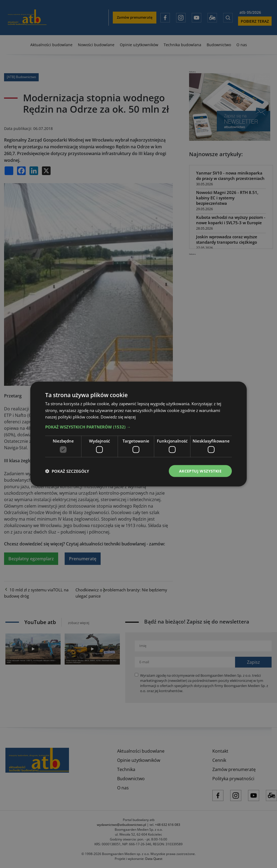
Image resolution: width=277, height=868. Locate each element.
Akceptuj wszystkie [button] (200, 471)
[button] (138, 427)
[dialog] (138, 434)
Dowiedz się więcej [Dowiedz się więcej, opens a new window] (118, 417)
